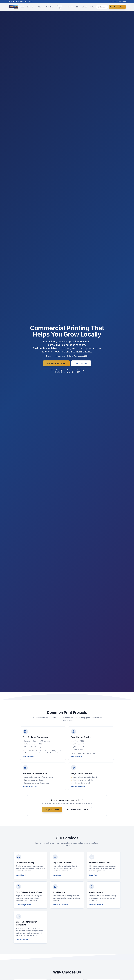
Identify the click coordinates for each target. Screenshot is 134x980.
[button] (102, 7)
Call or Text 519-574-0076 (78, 810)
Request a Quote (52, 810)
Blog (78, 7)
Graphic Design (59, 7)
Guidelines (50, 7)
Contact (92, 7)
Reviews (70, 7)
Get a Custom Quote (117, 7)
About (84, 7)
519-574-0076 (76, 372)
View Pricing (81, 363)
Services (31, 7)
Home (22, 7)
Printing (41, 7)
